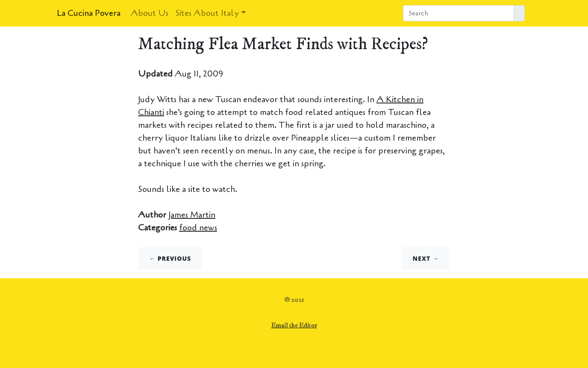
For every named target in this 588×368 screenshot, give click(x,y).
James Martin (192, 215)
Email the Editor (294, 325)
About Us (150, 13)
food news (198, 228)
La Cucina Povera (89, 13)
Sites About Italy (207, 13)
